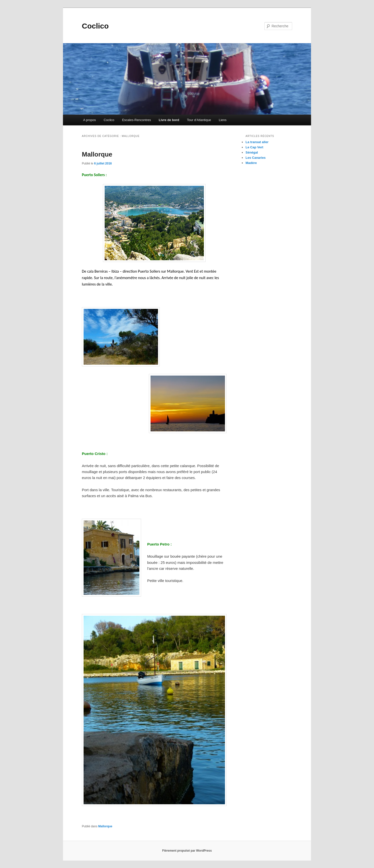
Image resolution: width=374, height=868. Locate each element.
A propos (89, 120)
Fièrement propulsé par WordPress (187, 851)
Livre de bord (169, 120)
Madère (251, 163)
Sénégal (252, 152)
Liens (223, 120)
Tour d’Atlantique (199, 120)
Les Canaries (256, 158)
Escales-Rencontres (136, 120)
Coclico (95, 26)
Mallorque (97, 154)
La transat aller (257, 142)
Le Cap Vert (254, 147)
